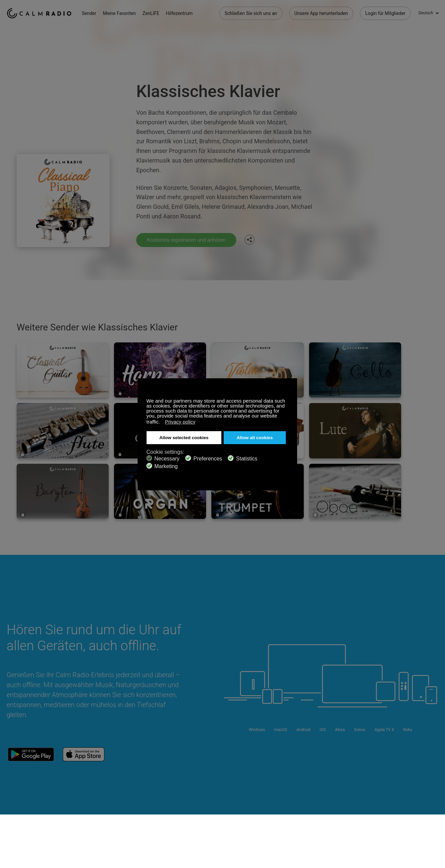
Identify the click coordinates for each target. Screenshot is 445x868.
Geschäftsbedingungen (31, 822)
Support (15, 790)
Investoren (173, 822)
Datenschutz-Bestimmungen (113, 822)
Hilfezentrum (182, 13)
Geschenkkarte (22, 801)
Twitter (412, 789)
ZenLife (92, 801)
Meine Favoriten (122, 13)
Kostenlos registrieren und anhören (187, 240)
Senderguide (175, 811)
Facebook (390, 789)
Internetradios (21, 811)
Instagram (434, 789)
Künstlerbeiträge (101, 811)
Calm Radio (41, 13)
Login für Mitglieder (385, 13)
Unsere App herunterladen (321, 13)
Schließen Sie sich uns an (251, 13)
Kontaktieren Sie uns (183, 790)
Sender (92, 13)
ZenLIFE (154, 13)
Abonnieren (96, 790)
